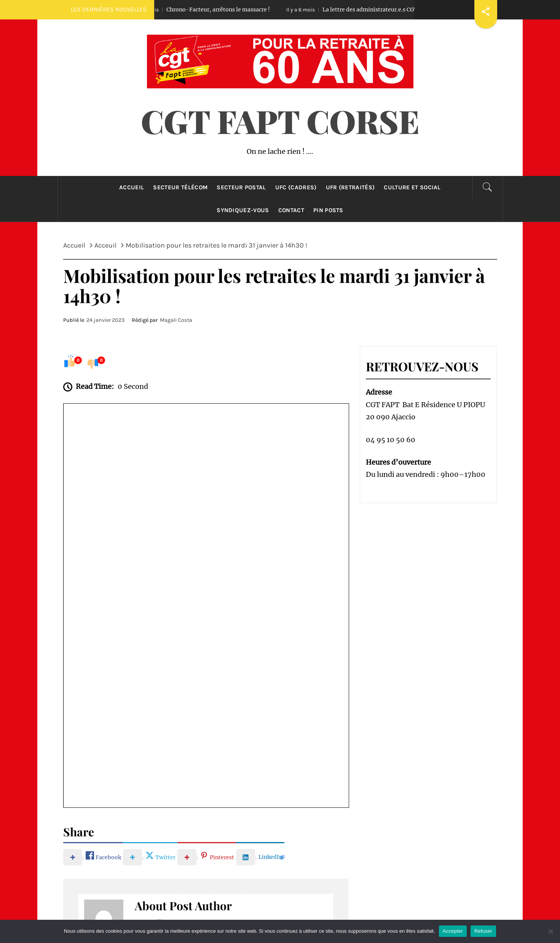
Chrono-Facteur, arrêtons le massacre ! (212, 10)
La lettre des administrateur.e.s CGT (364, 10)
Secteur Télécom (180, 187)
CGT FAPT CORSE (280, 121)
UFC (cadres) (296, 187)
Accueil (132, 187)
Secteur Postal (241, 187)
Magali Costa (176, 320)
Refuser (483, 931)
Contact (291, 210)
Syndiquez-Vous (243, 210)
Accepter (453, 931)
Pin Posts (328, 210)
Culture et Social (412, 187)
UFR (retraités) (350, 187)
